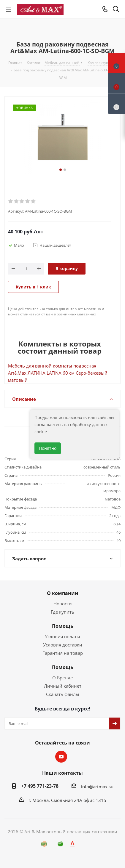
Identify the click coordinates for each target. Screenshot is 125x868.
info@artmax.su (97, 787)
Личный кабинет (63, 686)
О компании (63, 593)
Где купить (62, 612)
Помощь (63, 626)
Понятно (48, 448)
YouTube (61, 757)
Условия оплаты (62, 636)
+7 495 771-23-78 (40, 786)
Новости (63, 604)
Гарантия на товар (63, 653)
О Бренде (62, 678)
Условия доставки (63, 645)
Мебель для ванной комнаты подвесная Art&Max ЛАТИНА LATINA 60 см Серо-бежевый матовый (58, 373)
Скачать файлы (63, 694)
